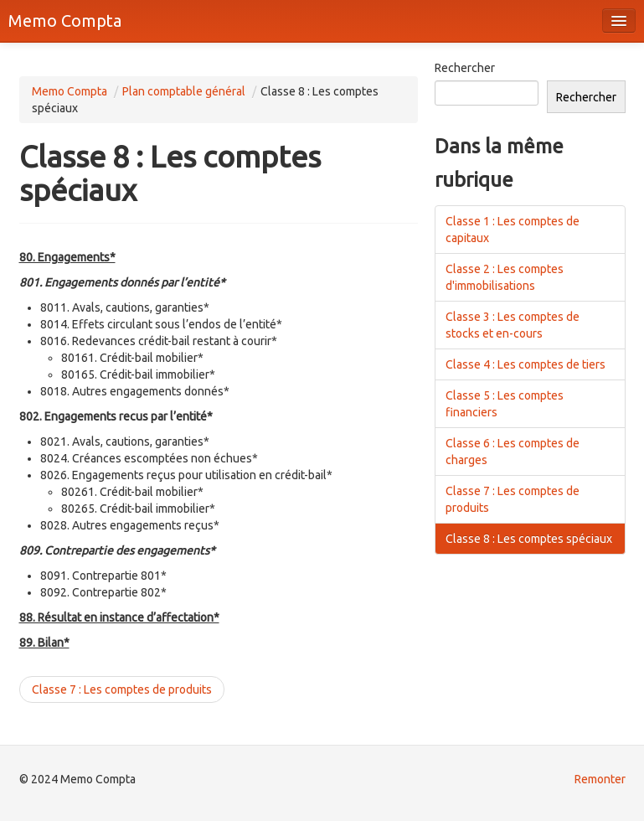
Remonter (600, 779)
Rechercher (465, 68)
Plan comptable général (184, 91)
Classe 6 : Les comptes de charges (513, 452)
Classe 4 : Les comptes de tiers (526, 364)
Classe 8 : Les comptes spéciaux (529, 539)
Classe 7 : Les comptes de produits (122, 689)
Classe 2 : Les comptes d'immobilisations (505, 277)
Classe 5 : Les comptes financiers (505, 404)
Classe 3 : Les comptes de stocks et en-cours (513, 325)
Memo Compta (65, 21)
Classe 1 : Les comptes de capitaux (513, 230)
